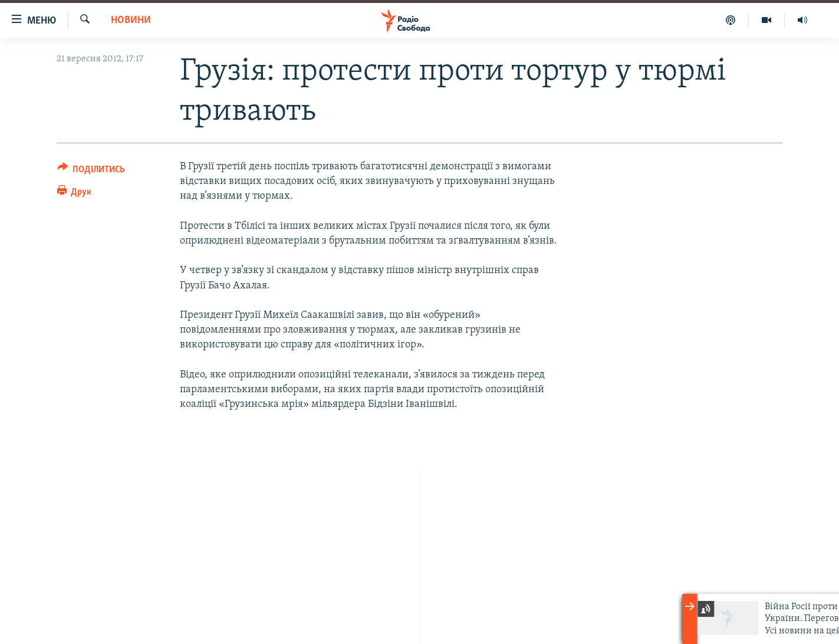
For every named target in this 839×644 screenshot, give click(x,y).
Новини (131, 20)
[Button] (91, 171)
